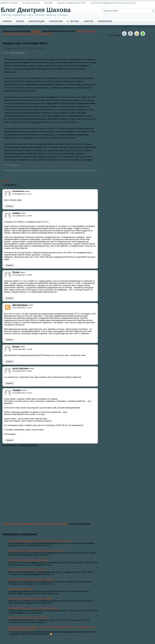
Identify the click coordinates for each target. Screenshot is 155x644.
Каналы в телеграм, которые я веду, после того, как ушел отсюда (37, 550)
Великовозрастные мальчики (21, 589)
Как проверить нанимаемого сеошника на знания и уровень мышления (40, 541)
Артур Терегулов (20, 368)
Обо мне (48, 3)
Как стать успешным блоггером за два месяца (29, 617)
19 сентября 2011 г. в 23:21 (22, 393)
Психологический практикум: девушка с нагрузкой (30, 598)
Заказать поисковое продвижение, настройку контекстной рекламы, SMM (49, 32)
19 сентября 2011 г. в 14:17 (22, 194)
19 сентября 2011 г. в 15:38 (22, 349)
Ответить (9, 206)
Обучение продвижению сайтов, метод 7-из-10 (113, 3)
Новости (88, 21)
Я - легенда (73, 21)
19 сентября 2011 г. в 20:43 (22, 371)
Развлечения (105, 21)
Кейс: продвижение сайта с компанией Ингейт (29, 560)
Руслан (16, 272)
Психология (56, 21)
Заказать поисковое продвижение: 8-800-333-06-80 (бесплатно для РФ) (35, 524)
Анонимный (18, 191)
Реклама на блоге (31, 3)
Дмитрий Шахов (20, 305)
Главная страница (9, 3)
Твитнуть (6, 181)
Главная (7, 21)
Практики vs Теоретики (24, 48)
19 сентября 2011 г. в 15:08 (22, 275)
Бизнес (20, 21)
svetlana (16, 213)
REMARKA (36, 31)
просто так (15, 165)
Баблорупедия (37, 21)
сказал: (27, 191)
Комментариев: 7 (17, 53)
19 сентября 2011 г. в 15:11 (22, 308)
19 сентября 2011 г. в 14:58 (22, 216)
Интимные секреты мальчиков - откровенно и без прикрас (34, 608)
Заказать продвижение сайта (72, 3)
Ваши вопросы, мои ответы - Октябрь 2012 (27, 569)
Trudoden (17, 390)
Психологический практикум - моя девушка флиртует (32, 579)
